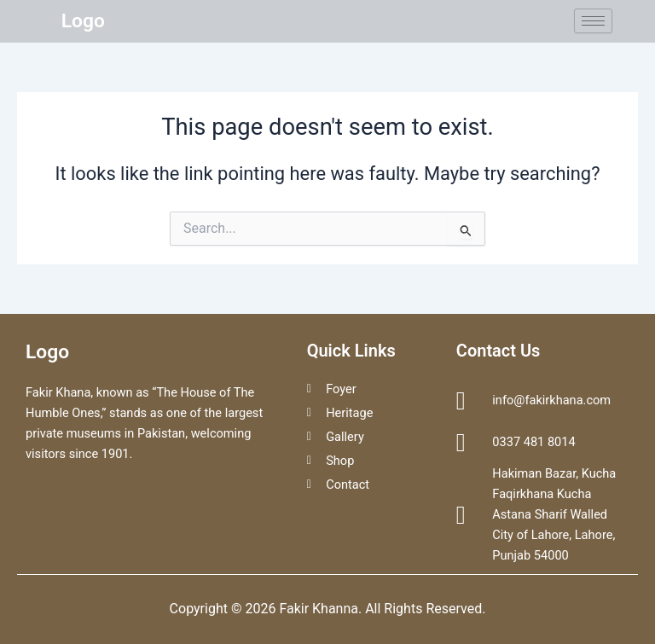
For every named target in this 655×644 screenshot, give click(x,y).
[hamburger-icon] (593, 21)
